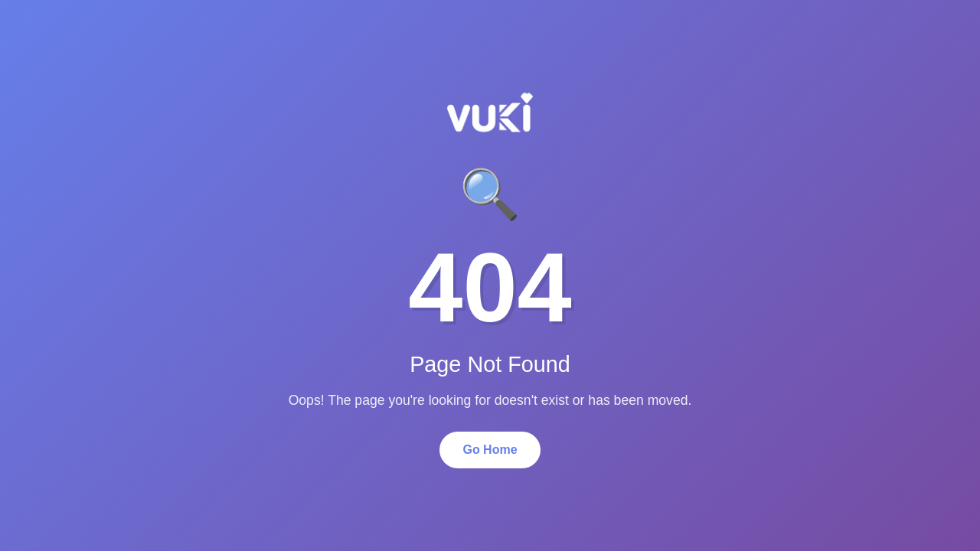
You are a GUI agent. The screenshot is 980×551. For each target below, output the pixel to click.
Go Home (490, 450)
